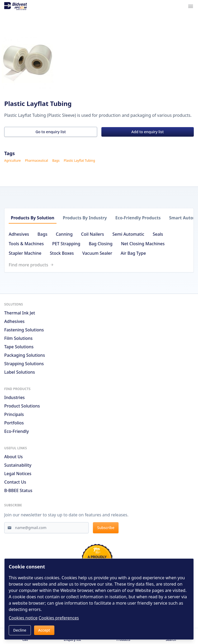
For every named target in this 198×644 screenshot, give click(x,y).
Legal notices (18, 474)
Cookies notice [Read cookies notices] (23, 618)
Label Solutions (20, 372)
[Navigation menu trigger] (191, 6)
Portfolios (14, 423)
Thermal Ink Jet (20, 313)
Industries (15, 397)
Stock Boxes (62, 253)
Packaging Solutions (25, 355)
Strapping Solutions (24, 364)
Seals (158, 234)
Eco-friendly (16, 431)
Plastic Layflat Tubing (79, 161)
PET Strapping (66, 244)
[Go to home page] (16, 6)
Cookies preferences (59, 618)
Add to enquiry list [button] (148, 132)
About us (13, 457)
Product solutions (22, 406)
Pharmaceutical (37, 161)
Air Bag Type (133, 253)
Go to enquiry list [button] (51, 132)
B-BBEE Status (18, 490)
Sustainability (18, 465)
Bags (56, 161)
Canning (64, 234)
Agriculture (13, 161)
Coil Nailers (93, 234)
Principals (14, 414)
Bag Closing (101, 244)
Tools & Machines (26, 244)
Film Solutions (18, 338)
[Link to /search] (101, 265)
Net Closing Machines (143, 244)
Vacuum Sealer (97, 253)
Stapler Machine (25, 253)
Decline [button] (20, 630)
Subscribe (106, 528)
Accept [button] (44, 630)
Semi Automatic (128, 234)
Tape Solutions (19, 347)
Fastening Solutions (24, 330)
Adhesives (19, 234)
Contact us (15, 482)
